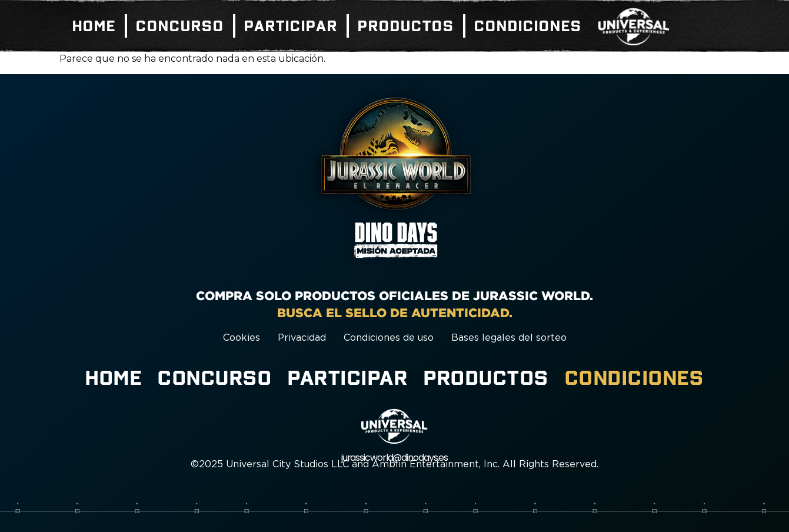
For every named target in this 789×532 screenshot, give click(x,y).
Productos (406, 26)
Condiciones (528, 26)
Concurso (180, 26)
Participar (291, 26)
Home (94, 26)
